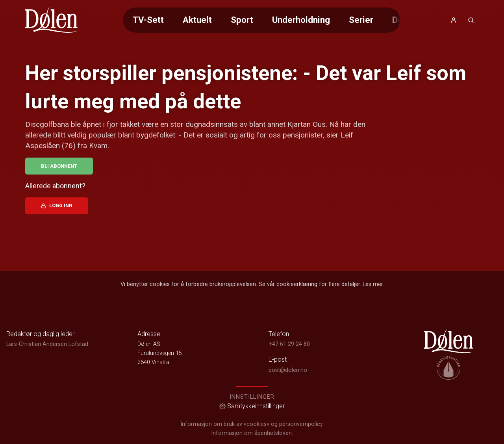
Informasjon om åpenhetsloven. (252, 433)
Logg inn (57, 205)
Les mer (373, 284)
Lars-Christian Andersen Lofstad (47, 344)
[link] (51, 20)
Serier (361, 20)
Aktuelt (197, 20)
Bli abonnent (59, 166)
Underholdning (301, 20)
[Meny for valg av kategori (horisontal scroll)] (261, 20)
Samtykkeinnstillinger (252, 406)
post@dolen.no (288, 370)
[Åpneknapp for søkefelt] (471, 20)
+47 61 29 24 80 (289, 344)
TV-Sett (148, 20)
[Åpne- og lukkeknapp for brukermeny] (454, 20)
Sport (242, 20)
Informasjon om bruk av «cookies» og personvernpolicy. (252, 424)
